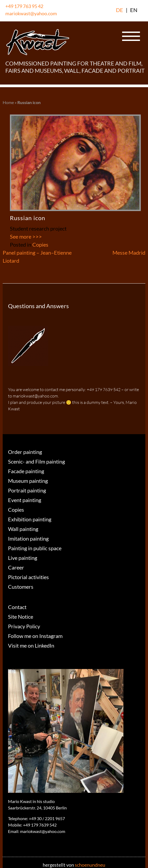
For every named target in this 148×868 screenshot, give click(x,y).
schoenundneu (90, 865)
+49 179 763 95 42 (24, 6)
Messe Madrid (129, 253)
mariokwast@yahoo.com (31, 13)
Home (8, 102)
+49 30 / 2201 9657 (47, 818)
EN (134, 10)
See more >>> (26, 236)
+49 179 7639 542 (40, 825)
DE (120, 10)
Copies (40, 244)
